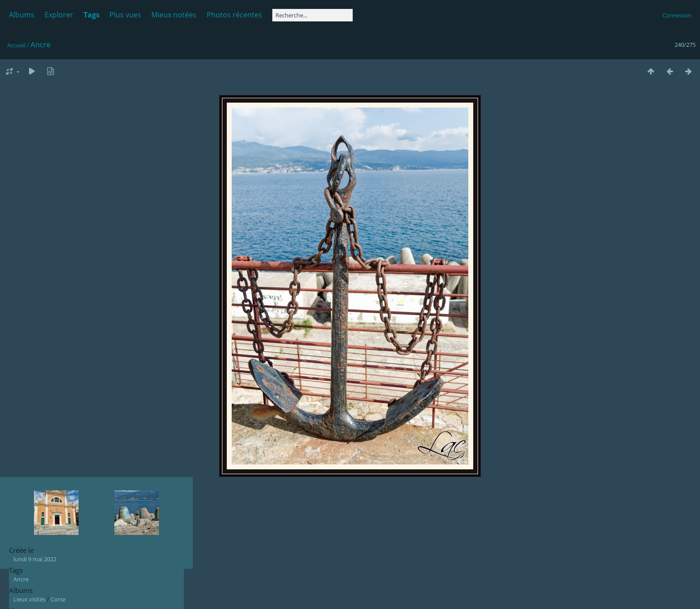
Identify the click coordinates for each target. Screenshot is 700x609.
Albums (22, 15)
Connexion (677, 15)
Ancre (21, 579)
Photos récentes (234, 15)
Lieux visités (29, 599)
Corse (58, 599)
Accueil (16, 45)
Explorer (59, 15)
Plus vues (125, 15)
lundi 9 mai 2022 (35, 559)
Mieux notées (174, 15)
